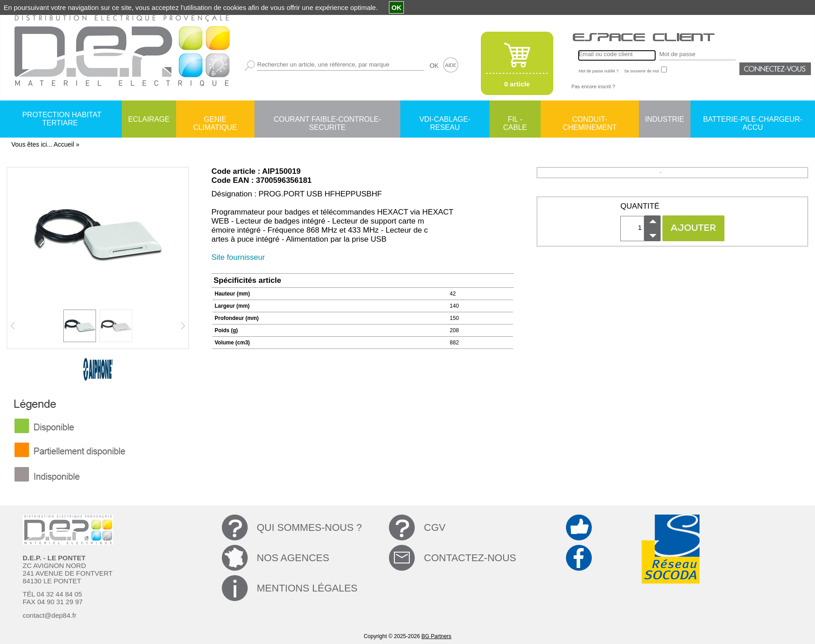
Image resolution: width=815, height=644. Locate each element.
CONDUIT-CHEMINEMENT (590, 120)
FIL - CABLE (515, 120)
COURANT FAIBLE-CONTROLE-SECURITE (327, 120)
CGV (435, 527)
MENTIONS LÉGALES (307, 588)
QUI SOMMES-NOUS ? (309, 527)
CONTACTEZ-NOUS (470, 558)
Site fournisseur (238, 257)
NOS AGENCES (293, 558)
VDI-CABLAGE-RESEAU (445, 120)
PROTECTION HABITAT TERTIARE (62, 119)
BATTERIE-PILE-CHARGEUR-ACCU (753, 120)
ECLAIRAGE (149, 119)
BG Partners (436, 636)
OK (434, 66)
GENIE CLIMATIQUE (215, 120)
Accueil (64, 144)
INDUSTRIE (665, 119)
